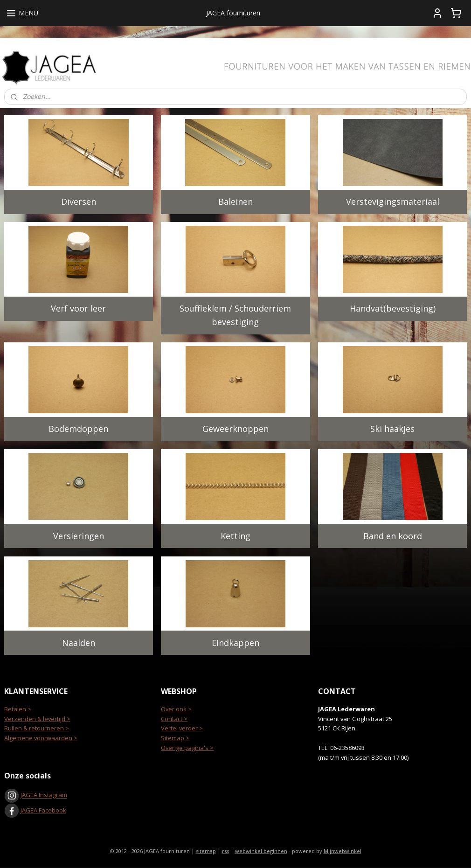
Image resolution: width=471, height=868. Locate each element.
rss (225, 851)
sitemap (206, 851)
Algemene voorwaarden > (41, 738)
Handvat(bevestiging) (393, 308)
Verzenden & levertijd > (37, 719)
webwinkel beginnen (261, 851)
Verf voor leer (78, 308)
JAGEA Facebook (35, 810)
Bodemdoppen (78, 429)
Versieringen (79, 535)
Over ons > (176, 709)
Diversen (79, 201)
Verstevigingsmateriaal (393, 201)
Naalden (79, 642)
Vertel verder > (182, 728)
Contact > (174, 719)
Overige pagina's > (187, 748)
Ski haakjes (392, 429)
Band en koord (393, 535)
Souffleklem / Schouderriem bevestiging (235, 315)
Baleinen (235, 201)
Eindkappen (235, 642)
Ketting (235, 535)
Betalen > (18, 709)
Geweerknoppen (235, 429)
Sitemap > (175, 738)
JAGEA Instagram (43, 795)
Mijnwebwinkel (343, 851)
